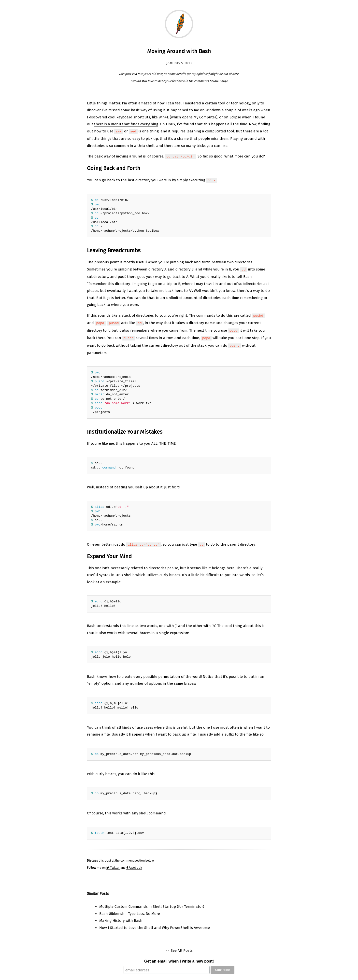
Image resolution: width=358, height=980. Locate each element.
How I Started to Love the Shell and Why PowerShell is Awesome (155, 923)
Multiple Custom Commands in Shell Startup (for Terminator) (152, 902)
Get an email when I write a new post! (179, 956)
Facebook (134, 863)
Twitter (113, 863)
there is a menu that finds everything (126, 124)
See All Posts (182, 946)
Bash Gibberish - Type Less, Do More (130, 909)
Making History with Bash (121, 916)
